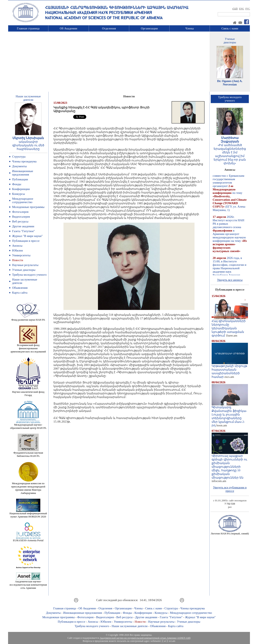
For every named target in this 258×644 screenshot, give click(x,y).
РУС (248, 9)
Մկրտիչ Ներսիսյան (28, 138)
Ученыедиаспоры (230, 41)
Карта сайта (20, 293)
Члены (190, 28)
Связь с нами (230, 28)
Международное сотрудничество (23, 200)
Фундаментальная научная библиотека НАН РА (28, 453)
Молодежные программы (28, 207)
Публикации (20, 179)
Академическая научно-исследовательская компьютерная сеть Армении (28, 583)
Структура (19, 157)
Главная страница (28, 28)
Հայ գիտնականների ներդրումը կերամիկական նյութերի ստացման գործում (230, 327)
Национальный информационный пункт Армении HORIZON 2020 (28, 514)
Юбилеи (17, 250)
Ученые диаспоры (24, 270)
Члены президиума (24, 161)
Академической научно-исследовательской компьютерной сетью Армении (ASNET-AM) (145, 638)
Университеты (21, 255)
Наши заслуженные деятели (130, 626)
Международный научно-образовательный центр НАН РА (28, 425)
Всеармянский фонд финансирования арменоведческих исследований (28, 347)
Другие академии (23, 226)
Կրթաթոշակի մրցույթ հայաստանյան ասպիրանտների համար (230, 370)
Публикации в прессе (26, 241)
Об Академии (68, 28)
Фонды (17, 184)
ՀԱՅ (235, 9)
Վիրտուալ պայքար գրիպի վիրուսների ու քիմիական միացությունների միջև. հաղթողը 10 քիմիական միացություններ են (230, 465)
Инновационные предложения (23, 173)
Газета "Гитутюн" (23, 231)
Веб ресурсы (20, 221)
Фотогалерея (20, 212)
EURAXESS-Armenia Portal (28, 539)
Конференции (21, 189)
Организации (149, 28)
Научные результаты (25, 265)
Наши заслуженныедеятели (28, 98)
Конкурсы (19, 194)
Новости (18, 260)
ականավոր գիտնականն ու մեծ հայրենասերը (28, 145)
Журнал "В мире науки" (27, 236)
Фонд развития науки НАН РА (28, 318)
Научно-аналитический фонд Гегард (28, 392)
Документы (19, 166)
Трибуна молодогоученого (230, 99)
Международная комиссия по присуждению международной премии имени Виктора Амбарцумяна (28, 487)
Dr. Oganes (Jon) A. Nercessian (230, 83)
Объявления (20, 288)
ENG (242, 9)
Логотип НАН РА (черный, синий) (230, 532)
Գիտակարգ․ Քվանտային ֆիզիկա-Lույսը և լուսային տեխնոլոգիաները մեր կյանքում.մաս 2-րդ (230, 415)
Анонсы (17, 246)
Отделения (109, 28)
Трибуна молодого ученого (29, 275)
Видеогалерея (21, 217)
